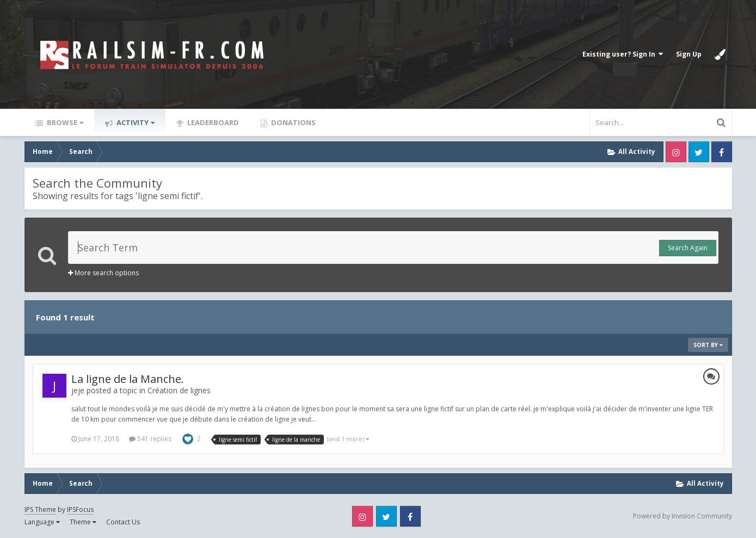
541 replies (150, 439)
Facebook (722, 152)
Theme (83, 522)
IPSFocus (80, 509)
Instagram (676, 152)
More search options (103, 273)
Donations (293, 122)
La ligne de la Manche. (128, 379)
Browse (64, 122)
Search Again (688, 248)
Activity (135, 122)
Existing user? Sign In (623, 54)
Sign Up (689, 54)
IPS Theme (40, 509)
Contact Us (123, 522)
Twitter (699, 152)
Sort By (708, 345)
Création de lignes (179, 390)
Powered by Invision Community (683, 516)
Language (42, 522)
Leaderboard (212, 122)
